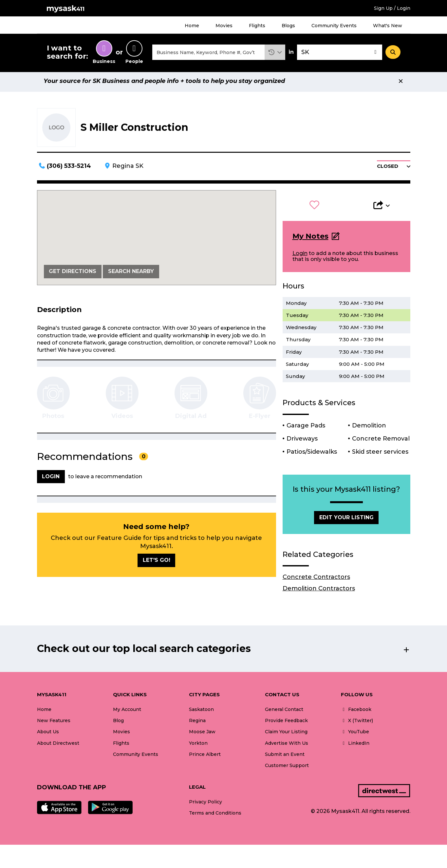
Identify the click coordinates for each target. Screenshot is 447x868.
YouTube (355, 735)
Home (192, 26)
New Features (54, 723)
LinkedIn (355, 746)
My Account (127, 712)
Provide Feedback (286, 723)
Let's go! (157, 563)
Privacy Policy (205, 805)
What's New (388, 26)
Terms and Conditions (215, 816)
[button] (275, 54)
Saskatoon (201, 712)
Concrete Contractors (316, 580)
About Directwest (58, 746)
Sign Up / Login (392, 8)
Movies (224, 26)
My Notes (310, 239)
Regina (197, 723)
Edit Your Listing (346, 520)
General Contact (284, 712)
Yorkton (198, 746)
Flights (257, 26)
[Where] (340, 54)
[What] (209, 54)
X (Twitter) (357, 723)
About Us (48, 735)
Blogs (288, 26)
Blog (118, 723)
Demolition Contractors (319, 591)
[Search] (393, 53)
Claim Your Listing (286, 735)
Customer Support (287, 768)
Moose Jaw (202, 735)
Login (300, 256)
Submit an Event (285, 757)
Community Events (334, 26)
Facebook (356, 712)
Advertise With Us (287, 746)
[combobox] (209, 54)
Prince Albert (205, 757)
